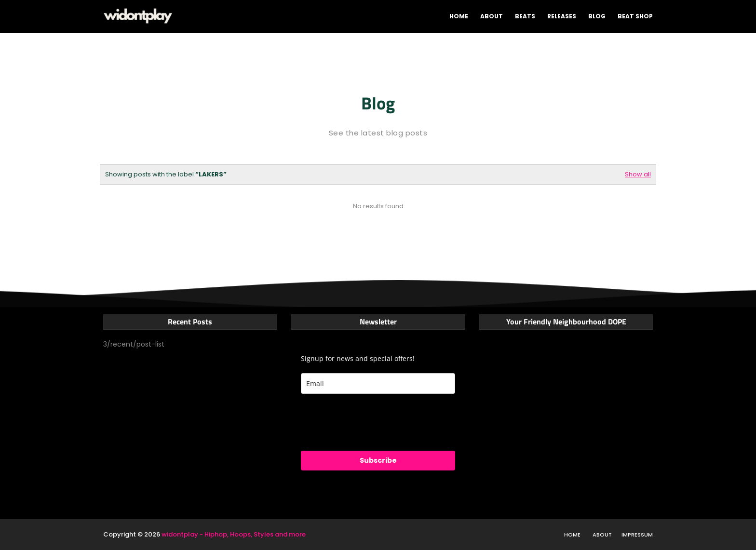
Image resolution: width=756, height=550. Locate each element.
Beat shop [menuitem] (635, 16)
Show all (638, 174)
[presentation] (374, 422)
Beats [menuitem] (525, 16)
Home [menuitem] (459, 16)
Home (572, 535)
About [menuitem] (492, 16)
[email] (378, 383)
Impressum (637, 535)
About (602, 535)
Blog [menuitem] (597, 16)
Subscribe (378, 460)
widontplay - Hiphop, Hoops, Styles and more (234, 534)
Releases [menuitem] (562, 16)
